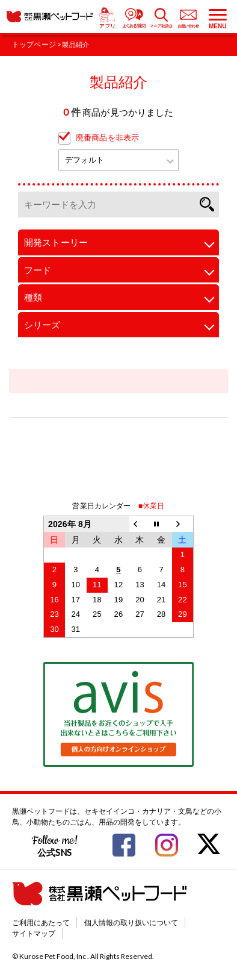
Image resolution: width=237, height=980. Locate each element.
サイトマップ (34, 933)
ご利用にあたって (41, 922)
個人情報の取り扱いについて (131, 922)
